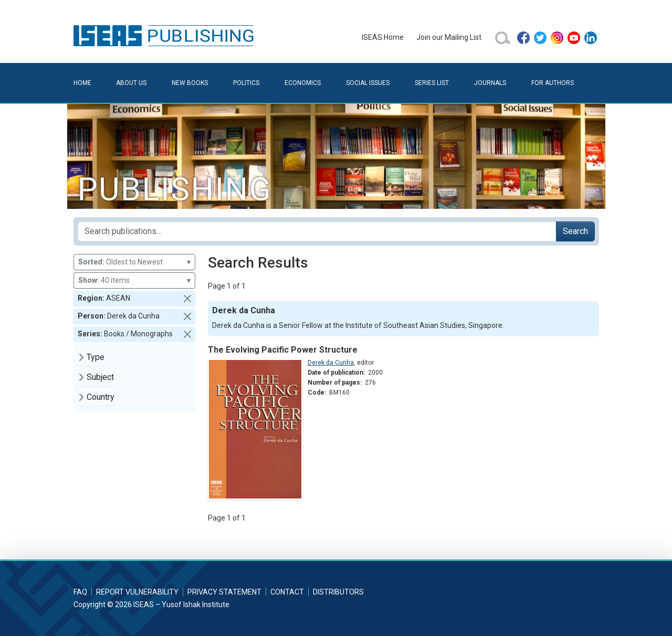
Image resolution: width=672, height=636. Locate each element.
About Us (131, 83)
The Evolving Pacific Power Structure (283, 350)
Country (101, 397)
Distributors (338, 592)
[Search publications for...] (317, 231)
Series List (432, 83)
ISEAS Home (383, 37)
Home (82, 83)
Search (575, 231)
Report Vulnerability (137, 592)
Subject (100, 377)
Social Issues (368, 83)
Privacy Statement (224, 592)
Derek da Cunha (331, 363)
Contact (287, 592)
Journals (490, 83)
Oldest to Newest (134, 262)
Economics (303, 83)
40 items (134, 280)
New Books (190, 83)
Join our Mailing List (449, 37)
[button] (187, 299)
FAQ (80, 592)
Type (96, 357)
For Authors (553, 83)
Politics (246, 83)
